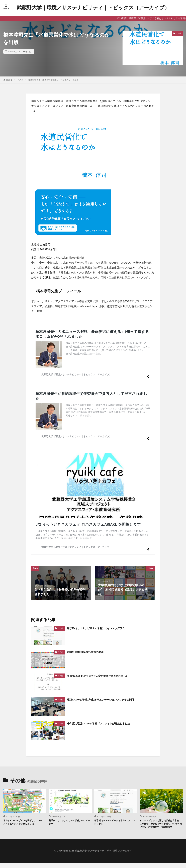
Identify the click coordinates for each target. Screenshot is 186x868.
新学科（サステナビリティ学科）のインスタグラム (102, 628)
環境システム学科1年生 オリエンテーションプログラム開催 (107, 699)
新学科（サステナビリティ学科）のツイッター (70, 823)
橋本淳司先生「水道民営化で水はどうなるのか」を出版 (53, 80)
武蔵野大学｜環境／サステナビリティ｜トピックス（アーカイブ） (93, 8)
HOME (9, 80)
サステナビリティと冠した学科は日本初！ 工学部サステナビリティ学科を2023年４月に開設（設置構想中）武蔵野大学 (161, 826)
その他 (28, 52)
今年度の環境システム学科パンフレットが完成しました (105, 723)
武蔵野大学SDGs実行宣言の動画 (89, 652)
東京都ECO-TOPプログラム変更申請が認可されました (104, 676)
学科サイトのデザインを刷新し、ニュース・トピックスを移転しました (25, 823)
